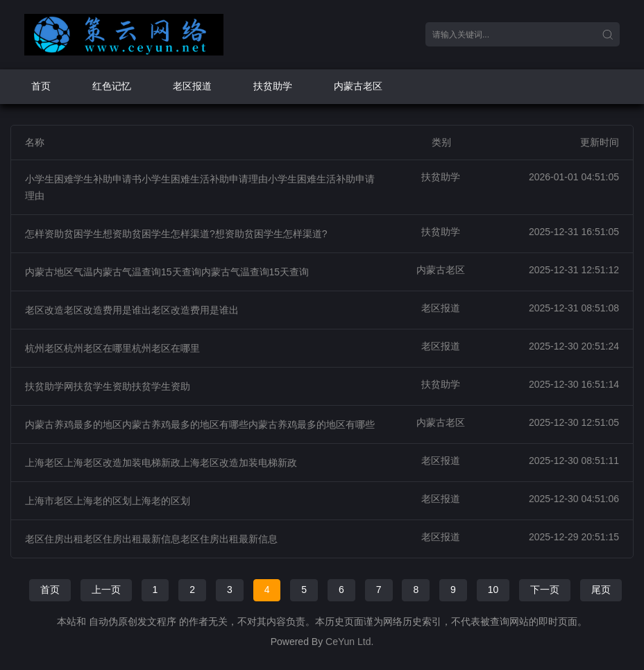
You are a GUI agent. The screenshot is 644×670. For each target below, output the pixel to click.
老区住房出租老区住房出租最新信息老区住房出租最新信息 (151, 539)
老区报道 (192, 86)
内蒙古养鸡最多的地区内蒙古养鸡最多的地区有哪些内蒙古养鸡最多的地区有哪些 (200, 424)
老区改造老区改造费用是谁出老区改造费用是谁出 (132, 310)
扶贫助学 (273, 86)
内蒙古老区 (358, 86)
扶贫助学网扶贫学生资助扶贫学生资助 (108, 386)
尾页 (601, 590)
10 (493, 590)
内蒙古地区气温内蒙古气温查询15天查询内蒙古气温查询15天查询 (167, 272)
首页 (41, 86)
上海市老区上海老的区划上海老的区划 (108, 501)
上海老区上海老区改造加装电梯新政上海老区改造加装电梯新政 (161, 463)
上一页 (106, 590)
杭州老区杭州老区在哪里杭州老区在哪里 (112, 348)
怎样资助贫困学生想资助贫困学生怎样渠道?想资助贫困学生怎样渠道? (176, 234)
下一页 (545, 590)
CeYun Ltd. (349, 642)
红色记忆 (112, 86)
